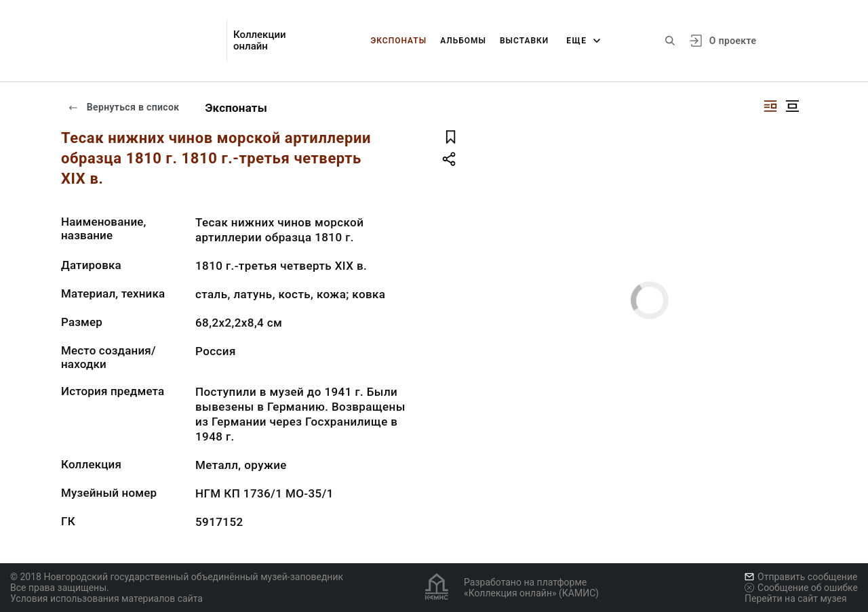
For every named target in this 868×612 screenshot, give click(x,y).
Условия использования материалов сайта (106, 598)
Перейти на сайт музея (796, 598)
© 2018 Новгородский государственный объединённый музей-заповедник (177, 577)
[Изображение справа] (770, 106)
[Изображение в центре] (792, 106)
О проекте (733, 41)
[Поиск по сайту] (670, 41)
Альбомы (463, 41)
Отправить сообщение (801, 577)
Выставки (524, 41)
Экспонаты (398, 41)
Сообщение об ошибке (801, 588)
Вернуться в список (123, 107)
